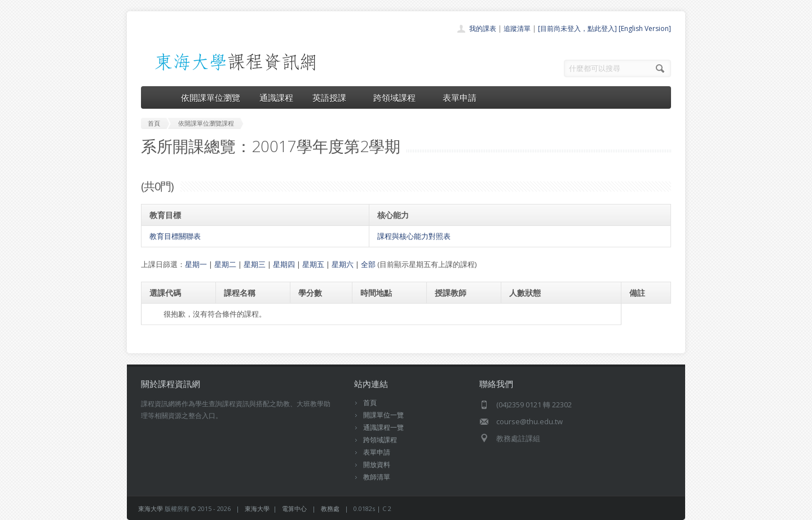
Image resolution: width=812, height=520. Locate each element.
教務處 (330, 508)
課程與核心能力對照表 (414, 236)
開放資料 (377, 465)
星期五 (313, 264)
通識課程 (276, 97)
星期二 (225, 264)
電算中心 (294, 508)
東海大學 (151, 508)
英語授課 (333, 97)
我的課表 (483, 28)
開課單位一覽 (383, 415)
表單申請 (460, 97)
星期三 (255, 264)
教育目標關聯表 (175, 236)
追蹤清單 (517, 28)
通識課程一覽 (383, 427)
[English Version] (645, 28)
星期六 (343, 264)
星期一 (196, 264)
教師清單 (377, 477)
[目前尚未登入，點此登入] (577, 28)
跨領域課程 (398, 97)
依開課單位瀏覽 (211, 97)
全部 (368, 264)
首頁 (370, 403)
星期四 (284, 264)
